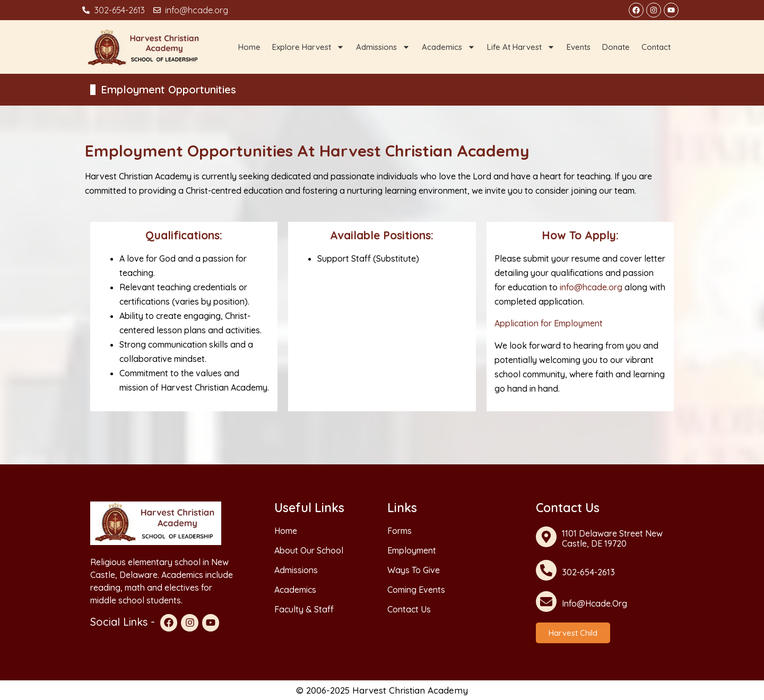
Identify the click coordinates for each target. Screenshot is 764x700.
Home (249, 47)
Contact (656, 47)
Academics (449, 47)
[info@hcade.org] (546, 602)
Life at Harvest (521, 47)
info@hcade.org (592, 287)
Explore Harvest (308, 47)
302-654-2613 (588, 572)
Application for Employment (549, 323)
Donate (616, 47)
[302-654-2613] (546, 570)
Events (579, 47)
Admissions (383, 47)
